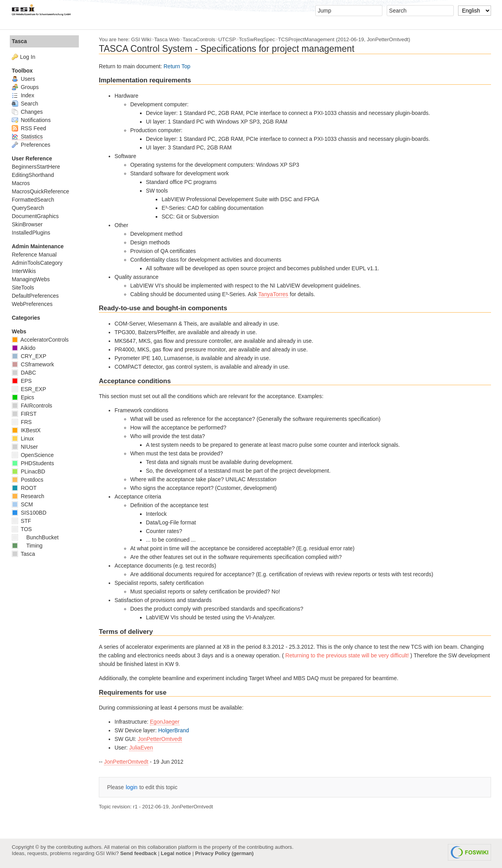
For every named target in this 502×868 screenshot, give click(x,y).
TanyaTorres (273, 294)
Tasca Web (167, 39)
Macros (21, 183)
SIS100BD (29, 513)
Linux (23, 439)
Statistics (27, 136)
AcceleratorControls (40, 340)
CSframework (33, 364)
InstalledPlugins (31, 233)
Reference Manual (34, 255)
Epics (23, 397)
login (132, 787)
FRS (22, 422)
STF (21, 521)
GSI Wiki (141, 39)
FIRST (24, 414)
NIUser (25, 447)
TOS (22, 529)
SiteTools (23, 288)
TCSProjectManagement (306, 39)
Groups (25, 87)
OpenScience (33, 455)
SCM (22, 504)
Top (186, 66)
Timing (27, 546)
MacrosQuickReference (40, 191)
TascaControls (199, 39)
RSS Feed (29, 128)
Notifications (31, 120)
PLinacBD (28, 471)
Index (23, 95)
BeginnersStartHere (36, 167)
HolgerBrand (174, 730)
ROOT (24, 488)
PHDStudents (33, 463)
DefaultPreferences (35, 296)
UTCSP (227, 39)
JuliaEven (141, 748)
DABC (24, 373)
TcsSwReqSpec (257, 39)
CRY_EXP (29, 356)
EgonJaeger (165, 722)
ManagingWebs (31, 279)
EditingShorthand (33, 175)
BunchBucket (35, 537)
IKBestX (26, 430)
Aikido (24, 348)
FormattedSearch (33, 200)
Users (23, 79)
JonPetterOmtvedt (160, 739)
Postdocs (27, 480)
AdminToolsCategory (37, 263)
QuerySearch (28, 208)
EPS (22, 381)
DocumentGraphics (35, 216)
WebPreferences (32, 304)
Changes (27, 112)
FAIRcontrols (32, 406)
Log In (28, 57)
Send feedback (138, 853)
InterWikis (24, 271)
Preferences (31, 145)
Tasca (19, 41)
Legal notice (176, 853)
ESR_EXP (29, 389)
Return (172, 66)
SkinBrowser (27, 224)
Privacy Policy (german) (225, 853)
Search (25, 104)
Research (28, 496)
